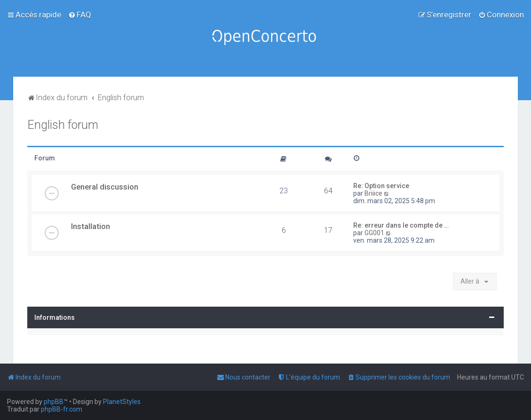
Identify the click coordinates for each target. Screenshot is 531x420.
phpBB (54, 402)
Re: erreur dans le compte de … (401, 225)
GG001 (374, 233)
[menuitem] (80, 15)
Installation (91, 226)
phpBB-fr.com (62, 409)
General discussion (105, 187)
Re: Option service (381, 186)
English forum (63, 125)
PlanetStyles (122, 402)
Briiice (373, 193)
